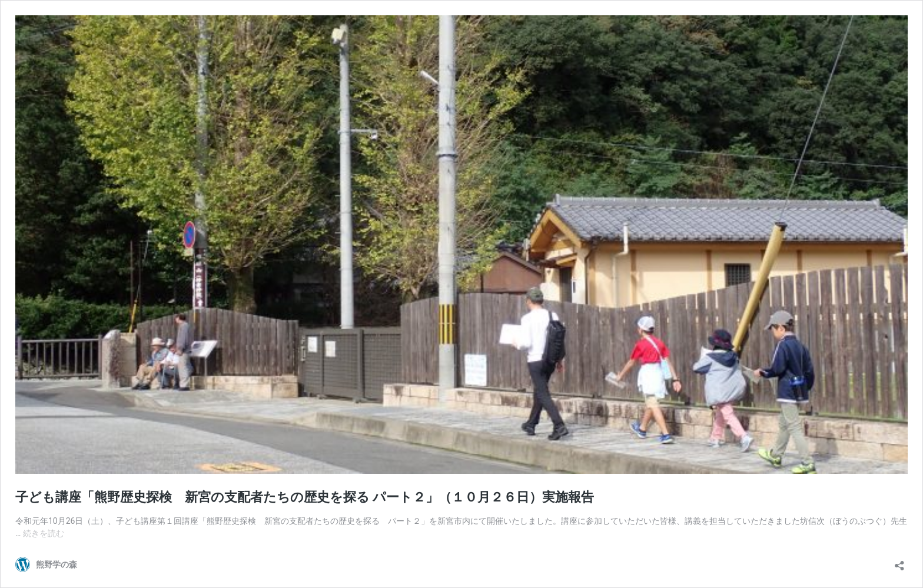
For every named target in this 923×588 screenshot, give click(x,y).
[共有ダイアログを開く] (899, 562)
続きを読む (44, 533)
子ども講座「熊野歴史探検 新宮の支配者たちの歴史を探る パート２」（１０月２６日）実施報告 (305, 497)
